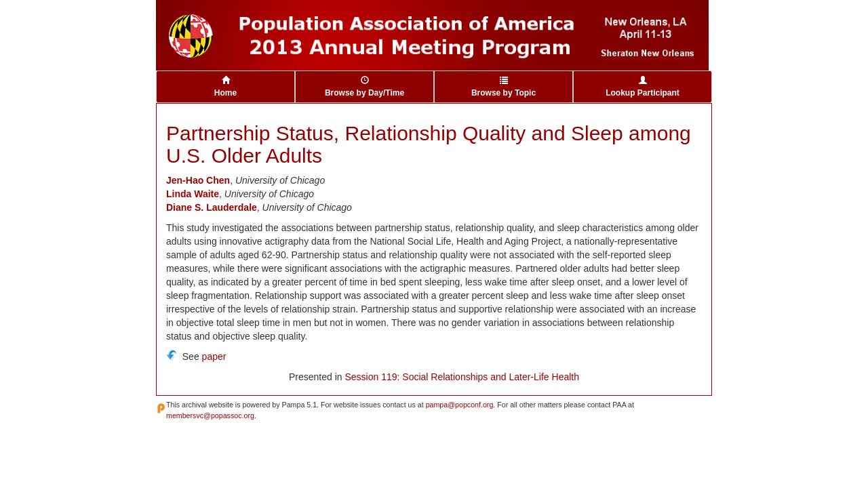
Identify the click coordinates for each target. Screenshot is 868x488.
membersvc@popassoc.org (210, 415)
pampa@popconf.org (460, 405)
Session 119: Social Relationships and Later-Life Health (462, 377)
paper (214, 357)
